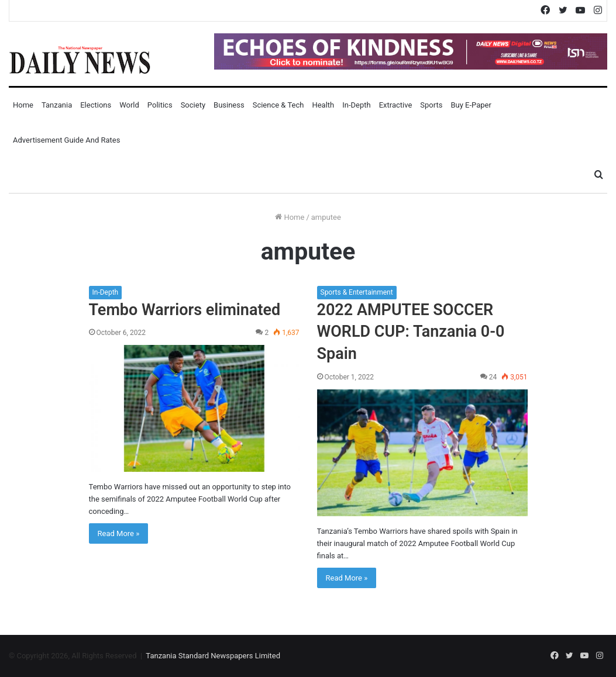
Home (23, 105)
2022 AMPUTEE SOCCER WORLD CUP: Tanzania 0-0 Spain (411, 332)
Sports (431, 105)
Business (229, 105)
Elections (96, 105)
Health (323, 105)
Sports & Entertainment (357, 292)
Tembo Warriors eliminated (185, 310)
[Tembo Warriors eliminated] (194, 408)
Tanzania (57, 105)
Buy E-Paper (471, 105)
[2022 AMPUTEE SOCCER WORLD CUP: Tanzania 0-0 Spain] (422, 453)
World (129, 105)
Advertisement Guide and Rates (66, 140)
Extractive (396, 105)
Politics (160, 105)
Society (193, 105)
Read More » (119, 533)
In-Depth (356, 105)
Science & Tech (278, 105)
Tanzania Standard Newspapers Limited (213, 656)
